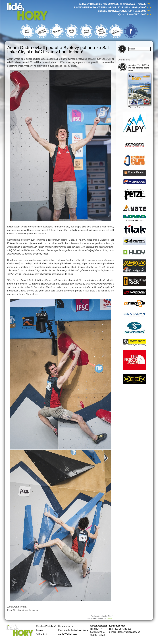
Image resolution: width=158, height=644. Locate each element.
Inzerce (40, 630)
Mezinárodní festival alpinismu (73, 630)
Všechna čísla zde (137, 107)
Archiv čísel (42, 634)
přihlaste (109, 618)
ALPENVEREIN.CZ (68, 634)
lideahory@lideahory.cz (128, 632)
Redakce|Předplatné (46, 626)
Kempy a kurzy (66, 626)
